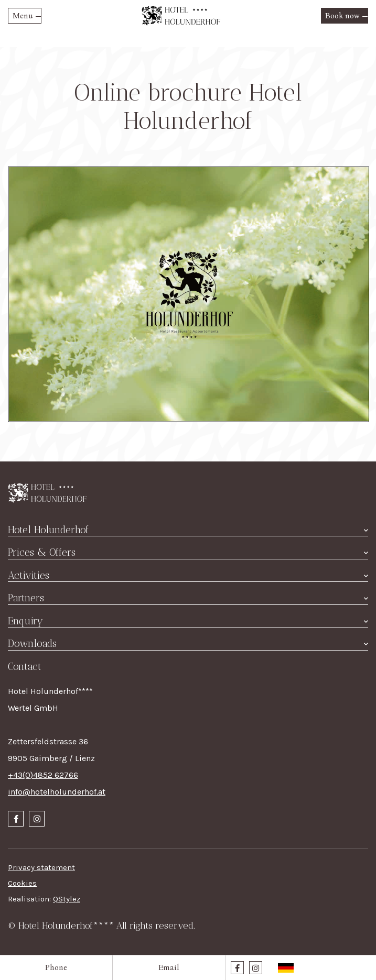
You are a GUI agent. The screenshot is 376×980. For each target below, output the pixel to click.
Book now (342, 16)
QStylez (67, 899)
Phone (56, 967)
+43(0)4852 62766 (43, 775)
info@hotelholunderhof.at (57, 792)
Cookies (22, 883)
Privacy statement (41, 867)
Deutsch (286, 968)
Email (169, 967)
